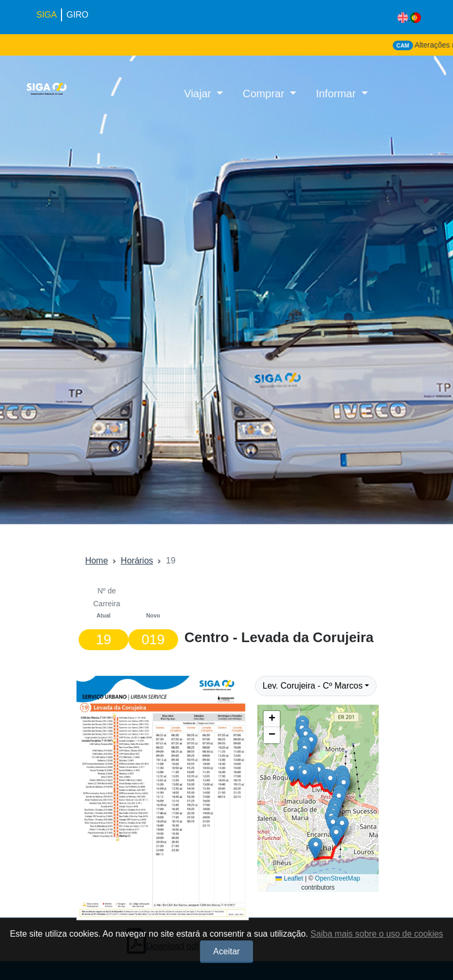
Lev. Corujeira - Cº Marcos (313, 686)
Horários (137, 561)
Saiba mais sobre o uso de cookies (377, 934)
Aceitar (227, 951)
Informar (337, 94)
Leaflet (289, 878)
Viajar (199, 94)
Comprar (265, 94)
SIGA (47, 15)
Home (97, 561)
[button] (316, 848)
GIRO (77, 15)
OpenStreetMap (338, 878)
